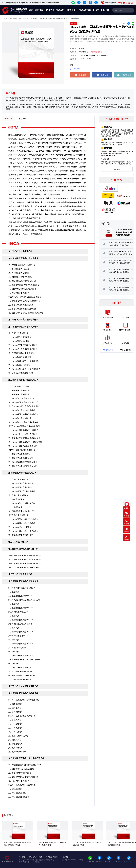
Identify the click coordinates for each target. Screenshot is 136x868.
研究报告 (13, 19)
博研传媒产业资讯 (53, 857)
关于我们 (105, 10)
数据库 (96, 10)
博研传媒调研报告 (36, 857)
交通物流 (23, 19)
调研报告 (40, 10)
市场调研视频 (85, 10)
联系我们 (66, 857)
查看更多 (117, 169)
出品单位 (73, 52)
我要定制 (125, 350)
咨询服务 (72, 10)
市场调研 (61, 10)
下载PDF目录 (124, 75)
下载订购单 (75, 69)
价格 (71, 65)
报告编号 (73, 48)
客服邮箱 (73, 59)
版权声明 (11, 93)
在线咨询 (102, 75)
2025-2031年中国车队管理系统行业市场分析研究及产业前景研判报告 (54, 19)
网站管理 (24, 862)
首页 (31, 10)
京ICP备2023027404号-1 (70, 860)
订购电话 (73, 55)
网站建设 (38, 862)
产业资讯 (50, 10)
